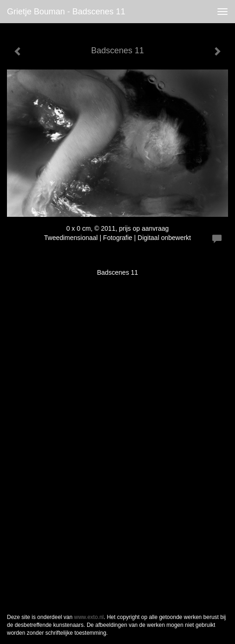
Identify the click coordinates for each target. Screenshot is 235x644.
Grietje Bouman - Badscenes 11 (66, 12)
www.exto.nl (89, 617)
